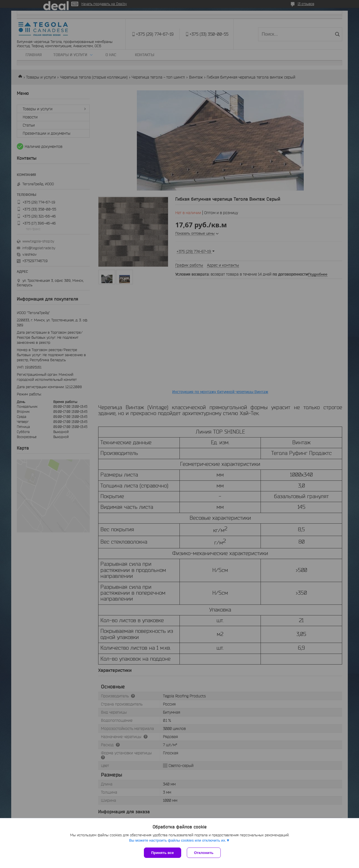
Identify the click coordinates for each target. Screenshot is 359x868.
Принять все (163, 853)
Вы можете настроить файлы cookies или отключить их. (178, 840)
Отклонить (204, 853)
